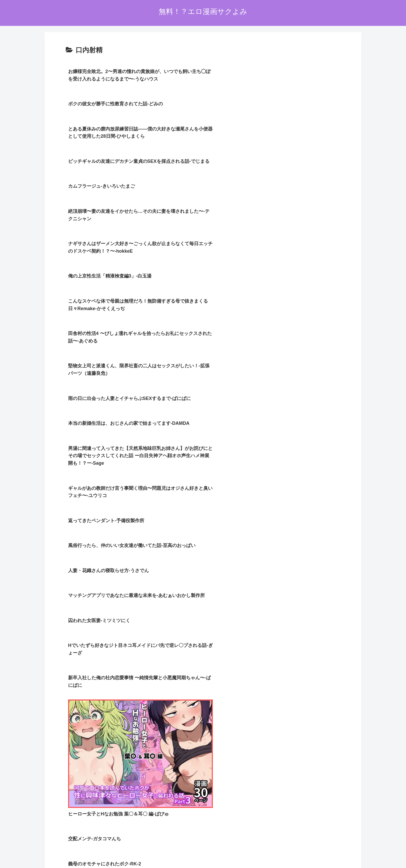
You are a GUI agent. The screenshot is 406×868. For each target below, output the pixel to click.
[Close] (29, 862)
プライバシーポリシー (192, 833)
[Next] (19, 858)
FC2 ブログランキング (175, 808)
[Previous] (6, 858)
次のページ (203, 738)
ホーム (163, 833)
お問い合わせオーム (232, 833)
